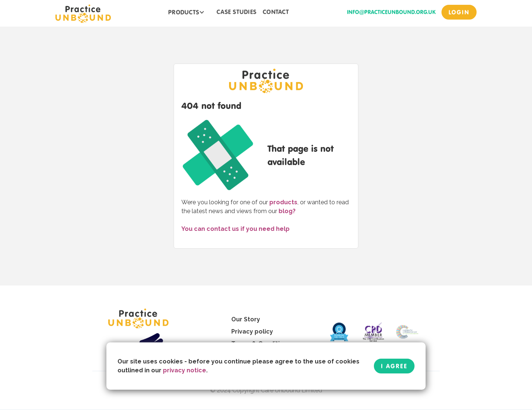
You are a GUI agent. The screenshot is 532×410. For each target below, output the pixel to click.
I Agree (394, 366)
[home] (83, 13)
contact (276, 12)
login (459, 12)
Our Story (246, 319)
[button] (186, 12)
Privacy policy (252, 332)
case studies (236, 12)
